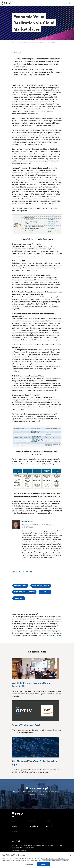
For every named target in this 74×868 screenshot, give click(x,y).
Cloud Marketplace (41, 586)
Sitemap (32, 848)
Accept (43, 864)
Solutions (15, 821)
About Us (49, 826)
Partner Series (20, 586)
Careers (47, 845)
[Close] (71, 855)
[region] (37, 860)
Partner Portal (34, 826)
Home (13, 43)
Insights (20, 43)
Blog (25, 43)
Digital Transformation (24, 592)
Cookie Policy (54, 845)
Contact (15, 832)
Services (32, 821)
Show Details (29, 864)
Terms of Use (19, 848)
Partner (19, 598)
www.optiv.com (56, 636)
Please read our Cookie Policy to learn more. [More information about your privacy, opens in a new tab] (55, 860)
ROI (45, 592)
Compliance (26, 848)
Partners (49, 821)
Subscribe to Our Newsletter (19, 851)
